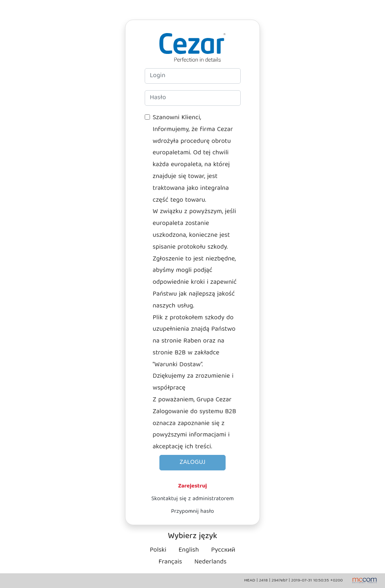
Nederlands (210, 562)
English (189, 550)
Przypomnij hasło (192, 512)
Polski (158, 550)
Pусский (223, 550)
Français (170, 562)
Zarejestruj (193, 486)
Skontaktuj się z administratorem (192, 499)
